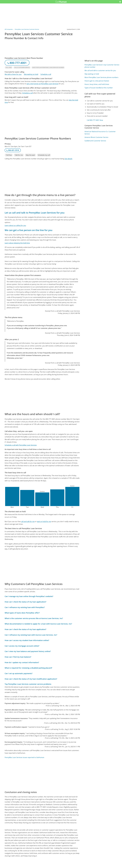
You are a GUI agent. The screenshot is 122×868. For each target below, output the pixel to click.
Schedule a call (46, 74)
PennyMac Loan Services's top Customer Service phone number (102, 66)
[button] (120, 2)
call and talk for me (28, 522)
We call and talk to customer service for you (100, 70)
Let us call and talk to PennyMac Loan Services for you (35, 213)
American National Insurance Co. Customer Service (100, 133)
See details (68, 159)
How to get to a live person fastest (97, 81)
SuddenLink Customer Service (95, 141)
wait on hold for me (44, 522)
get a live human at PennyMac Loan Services (43, 84)
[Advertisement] (42, 120)
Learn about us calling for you (15, 225)
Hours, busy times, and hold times (97, 84)
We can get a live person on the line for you (28, 230)
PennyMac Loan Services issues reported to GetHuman (24, 757)
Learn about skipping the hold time (17, 243)
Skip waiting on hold (31, 74)
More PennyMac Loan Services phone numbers (101, 77)
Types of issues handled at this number (99, 88)
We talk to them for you (13, 74)
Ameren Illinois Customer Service (96, 137)
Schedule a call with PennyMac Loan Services (21, 445)
